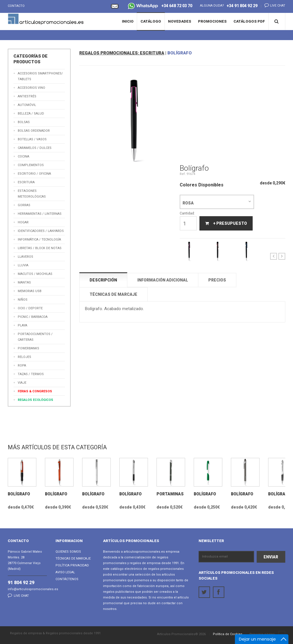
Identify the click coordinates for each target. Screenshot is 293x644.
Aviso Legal (65, 572)
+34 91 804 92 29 (242, 6)
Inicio (128, 21)
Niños (23, 300)
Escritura (26, 182)
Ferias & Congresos (35, 391)
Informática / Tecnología (39, 240)
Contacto (16, 6)
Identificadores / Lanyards (41, 231)
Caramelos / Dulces (35, 148)
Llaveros (25, 257)
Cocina (23, 156)
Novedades (180, 21)
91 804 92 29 (21, 583)
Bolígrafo (19, 494)
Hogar (23, 222)
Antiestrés (27, 96)
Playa (22, 325)
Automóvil (27, 105)
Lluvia (23, 265)
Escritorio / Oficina (34, 174)
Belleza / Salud (31, 114)
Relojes (24, 357)
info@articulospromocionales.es (33, 589)
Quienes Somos (68, 552)
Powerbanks (28, 348)
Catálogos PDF (249, 21)
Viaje (22, 383)
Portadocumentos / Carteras (35, 337)
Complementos (31, 165)
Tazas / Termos (31, 374)
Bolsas (24, 122)
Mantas (24, 282)
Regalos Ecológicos (35, 400)
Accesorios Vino (31, 88)
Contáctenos (67, 579)
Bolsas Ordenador (34, 131)
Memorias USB (30, 291)
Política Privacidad (72, 565)
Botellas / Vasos (32, 139)
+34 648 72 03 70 (160, 6)
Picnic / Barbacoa (33, 317)
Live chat (273, 5)
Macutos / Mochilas (35, 274)
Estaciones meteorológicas (32, 194)
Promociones (212, 21)
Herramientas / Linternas (40, 214)
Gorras (24, 205)
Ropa (22, 366)
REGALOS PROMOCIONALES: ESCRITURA (122, 53)
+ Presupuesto (226, 223)
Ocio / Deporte (30, 308)
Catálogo (151, 21)
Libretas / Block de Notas (40, 248)
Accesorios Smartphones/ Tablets (40, 76)
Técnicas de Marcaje (73, 559)
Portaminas (170, 494)
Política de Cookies (228, 634)
